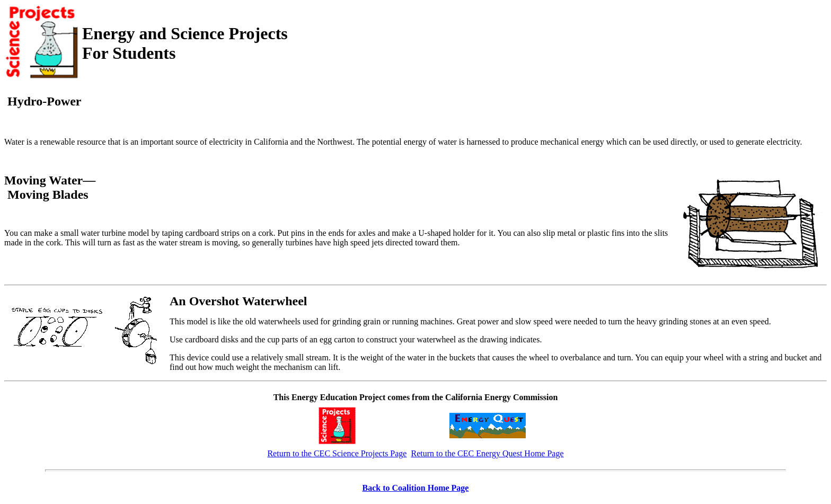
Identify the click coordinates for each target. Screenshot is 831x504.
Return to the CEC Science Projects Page (337, 453)
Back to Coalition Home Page (416, 488)
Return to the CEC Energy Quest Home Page (487, 453)
